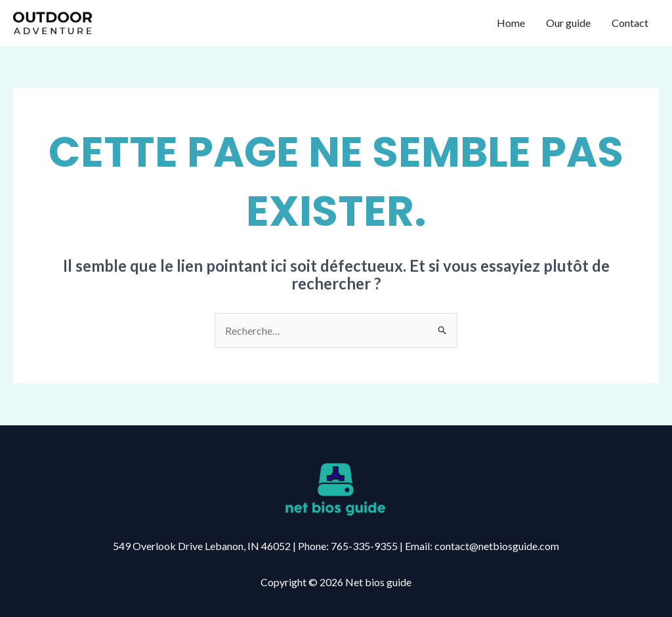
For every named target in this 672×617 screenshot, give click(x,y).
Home (511, 23)
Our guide (568, 23)
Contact (630, 23)
